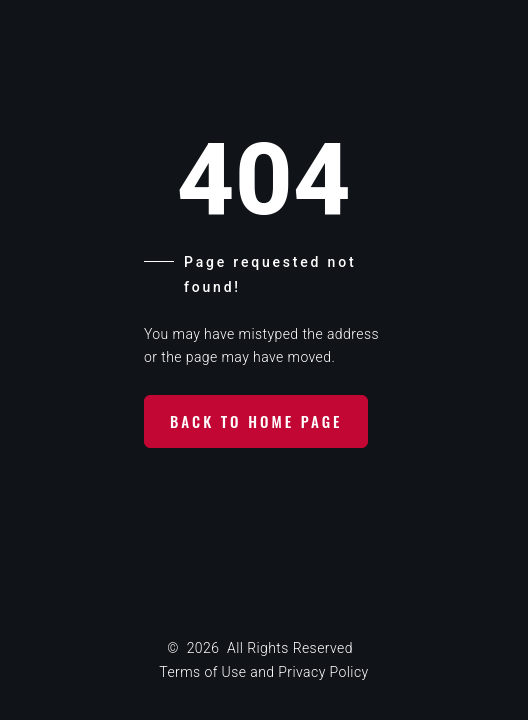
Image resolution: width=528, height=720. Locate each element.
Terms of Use (202, 672)
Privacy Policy (323, 672)
